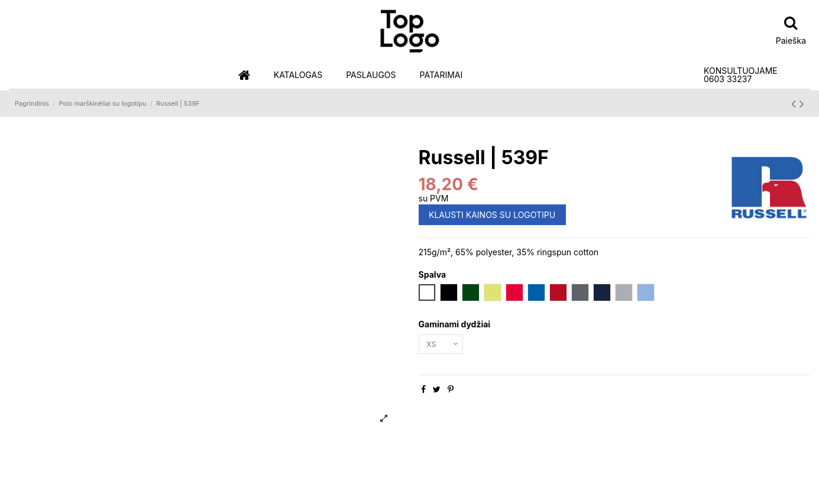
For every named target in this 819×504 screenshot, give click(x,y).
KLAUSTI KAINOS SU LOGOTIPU (492, 215)
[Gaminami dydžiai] (444, 345)
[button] (298, 75)
